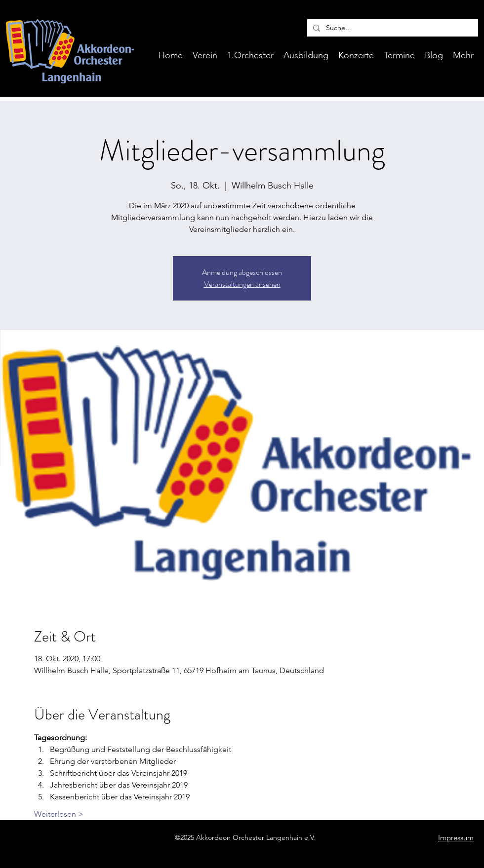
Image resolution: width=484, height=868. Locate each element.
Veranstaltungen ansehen (242, 284)
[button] (306, 55)
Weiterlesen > (59, 814)
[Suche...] (392, 28)
